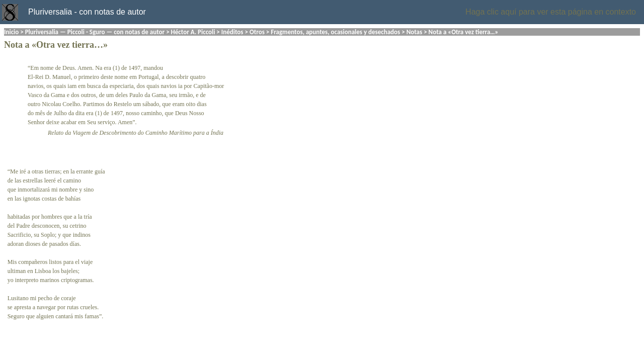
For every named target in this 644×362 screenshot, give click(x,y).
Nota (13, 45)
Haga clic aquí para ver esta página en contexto (551, 12)
